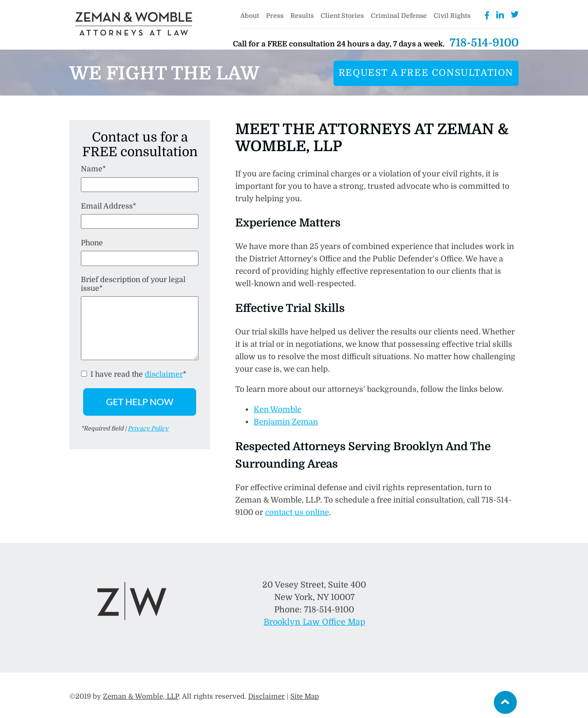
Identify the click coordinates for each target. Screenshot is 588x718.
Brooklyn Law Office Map (314, 622)
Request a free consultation (426, 73)
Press (275, 16)
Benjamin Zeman (286, 422)
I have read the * (134, 374)
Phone (92, 243)
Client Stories (342, 16)
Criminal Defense (399, 16)
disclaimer (164, 374)
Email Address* (109, 206)
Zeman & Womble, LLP (141, 696)
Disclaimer (266, 696)
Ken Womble (277, 410)
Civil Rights (452, 16)
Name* (93, 169)
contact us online (297, 512)
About (250, 16)
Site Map (305, 696)
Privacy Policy (148, 428)
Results (302, 16)
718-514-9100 (484, 43)
